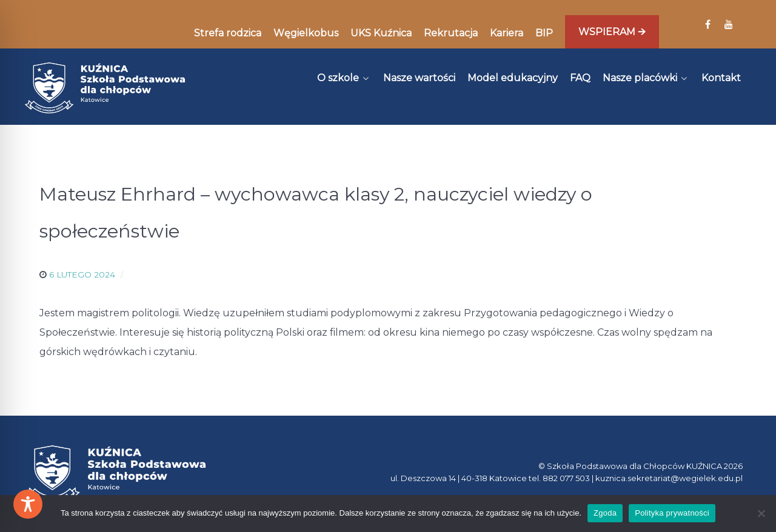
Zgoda (605, 513)
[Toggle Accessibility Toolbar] (28, 504)
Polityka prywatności (672, 513)
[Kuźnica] (105, 88)
